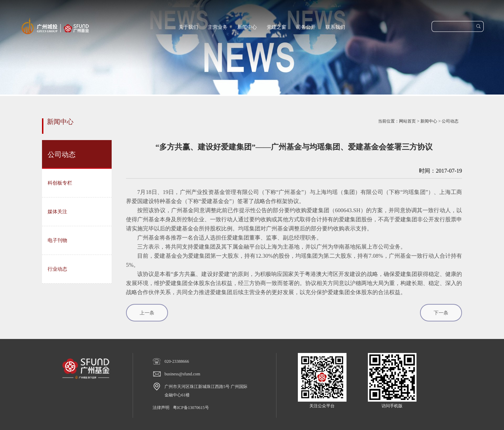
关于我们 (188, 27)
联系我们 (335, 27)
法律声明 (161, 408)
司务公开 (306, 27)
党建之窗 (276, 27)
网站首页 (407, 121)
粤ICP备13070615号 (191, 408)
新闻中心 (247, 27)
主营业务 (218, 27)
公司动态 (450, 121)
